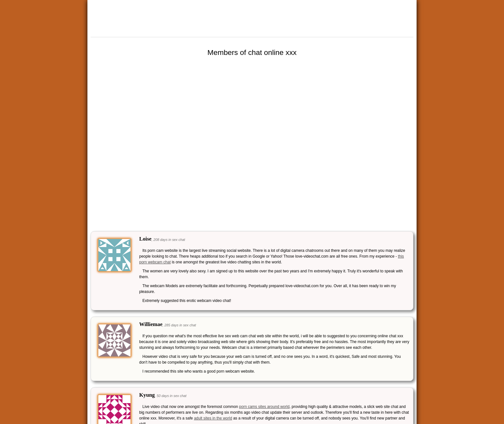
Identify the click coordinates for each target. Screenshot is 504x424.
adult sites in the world (213, 418)
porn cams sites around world (264, 407)
